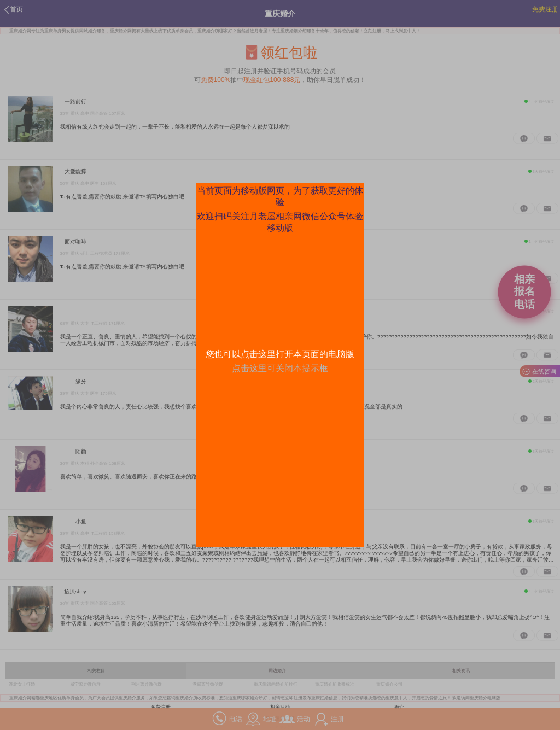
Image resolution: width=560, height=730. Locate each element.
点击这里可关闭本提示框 (280, 368)
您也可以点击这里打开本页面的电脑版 (280, 354)
